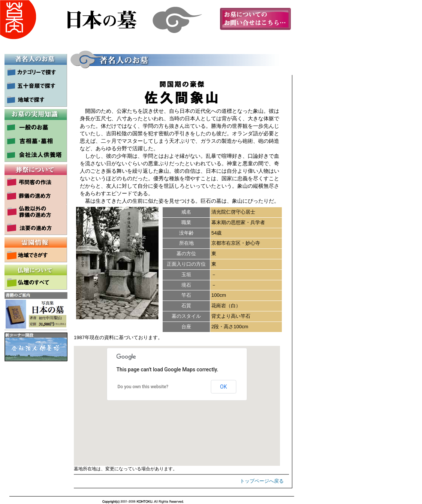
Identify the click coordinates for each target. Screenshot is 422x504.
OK (223, 387)
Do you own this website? (143, 387)
